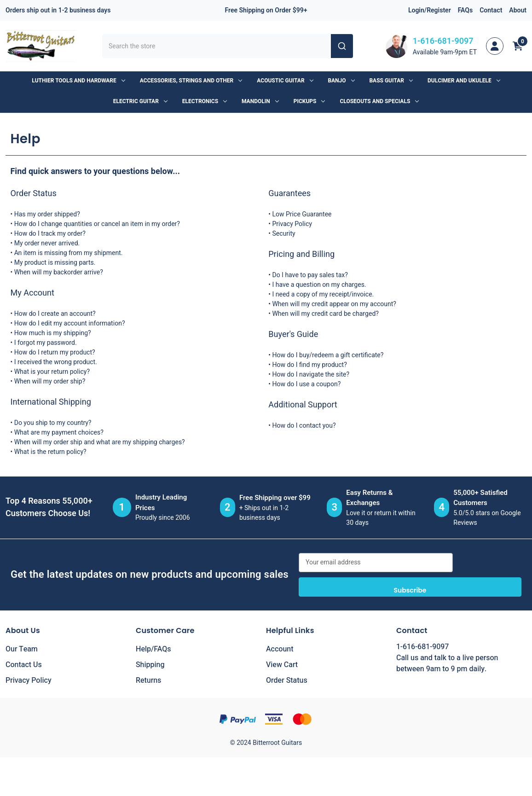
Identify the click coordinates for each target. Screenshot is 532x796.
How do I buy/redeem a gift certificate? (328, 355)
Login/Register (430, 10)
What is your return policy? (52, 372)
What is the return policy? (50, 452)
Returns (148, 680)
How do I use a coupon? (306, 384)
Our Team (22, 649)
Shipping (150, 665)
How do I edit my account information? (70, 323)
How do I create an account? (55, 314)
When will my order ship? (50, 381)
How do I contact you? (304, 426)
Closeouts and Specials (379, 101)
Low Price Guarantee (302, 214)
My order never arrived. (47, 243)
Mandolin (260, 101)
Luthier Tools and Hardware (78, 81)
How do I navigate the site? (311, 375)
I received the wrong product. (56, 362)
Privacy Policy (292, 224)
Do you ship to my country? (53, 423)
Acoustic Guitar (285, 81)
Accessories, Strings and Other (191, 81)
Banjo (341, 81)
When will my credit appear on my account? (334, 304)
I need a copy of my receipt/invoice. (323, 294)
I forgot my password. (46, 343)
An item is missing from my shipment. (69, 253)
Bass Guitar (391, 81)
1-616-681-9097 (443, 41)
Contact (491, 10)
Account (280, 649)
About (518, 10)
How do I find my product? (309, 365)
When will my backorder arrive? (59, 272)
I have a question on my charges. (319, 285)
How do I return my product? (55, 352)
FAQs (465, 10)
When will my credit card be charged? (325, 314)
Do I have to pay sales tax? (310, 275)
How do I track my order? (50, 234)
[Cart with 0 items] (518, 46)
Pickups (309, 101)
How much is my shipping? (53, 333)
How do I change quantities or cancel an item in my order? (97, 224)
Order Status (287, 680)
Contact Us (24, 665)
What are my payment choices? (59, 433)
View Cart (282, 665)
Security (283, 234)
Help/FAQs (153, 649)
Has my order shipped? (47, 214)
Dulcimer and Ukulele (464, 81)
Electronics (205, 101)
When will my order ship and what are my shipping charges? (100, 442)
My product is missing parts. (55, 263)
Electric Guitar (140, 101)
